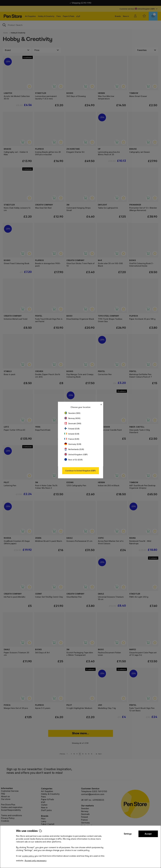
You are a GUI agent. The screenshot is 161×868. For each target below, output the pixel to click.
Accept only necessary (36, 861)
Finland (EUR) (72, 429)
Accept (148, 834)
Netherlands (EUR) (74, 449)
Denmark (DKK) (73, 423)
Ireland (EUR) (72, 434)
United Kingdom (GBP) (76, 454)
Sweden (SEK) (72, 413)
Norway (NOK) (72, 418)
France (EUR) (72, 439)
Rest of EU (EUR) (74, 460)
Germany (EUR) (73, 444)
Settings (128, 834)
